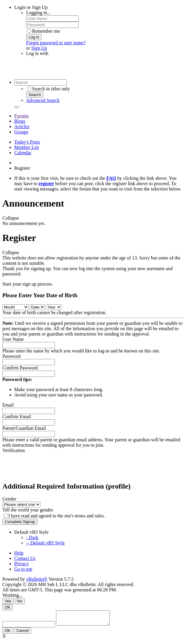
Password (11, 356)
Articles (22, 126)
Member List (27, 147)
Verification (14, 450)
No (20, 601)
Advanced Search (43, 100)
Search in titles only (49, 89)
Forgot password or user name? (56, 43)
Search (35, 95)
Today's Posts (27, 142)
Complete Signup (20, 522)
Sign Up (39, 48)
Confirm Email (17, 417)
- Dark (32, 537)
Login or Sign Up (31, 7)
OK (8, 607)
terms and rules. (90, 516)
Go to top (23, 569)
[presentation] (47, 465)
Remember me (44, 31)
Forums (22, 116)
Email (8, 405)
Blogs (20, 121)
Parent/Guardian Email (24, 428)
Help (19, 553)
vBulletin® (37, 579)
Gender (9, 499)
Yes (8, 601)
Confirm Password (20, 368)
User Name (13, 339)
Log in (34, 37)
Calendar (23, 153)
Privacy (22, 564)
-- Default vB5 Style (45, 543)
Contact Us (25, 558)
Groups (21, 132)
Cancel (23, 633)
